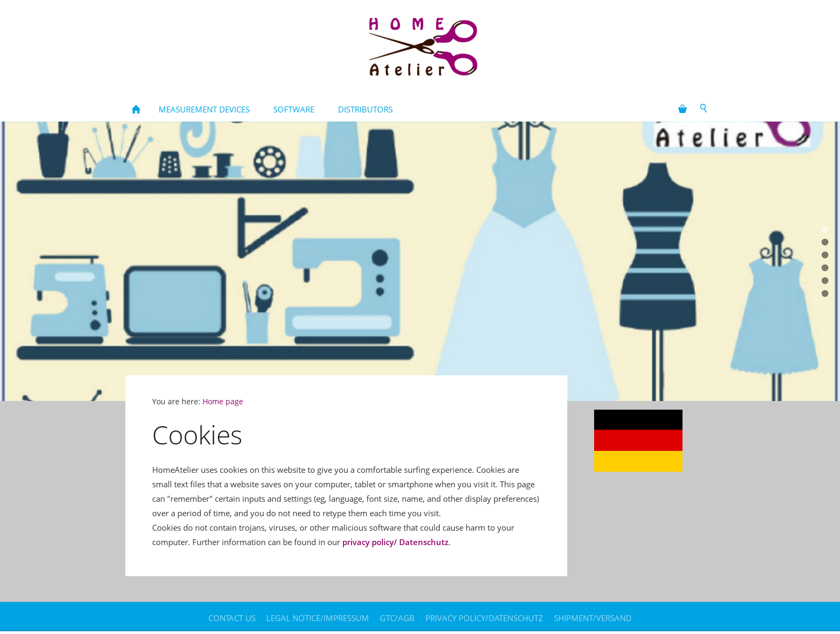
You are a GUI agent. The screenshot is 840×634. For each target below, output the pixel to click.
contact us (232, 618)
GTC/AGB (397, 618)
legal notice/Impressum (318, 618)
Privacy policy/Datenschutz (484, 618)
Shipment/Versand (593, 618)
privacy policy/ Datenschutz (395, 542)
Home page (223, 402)
